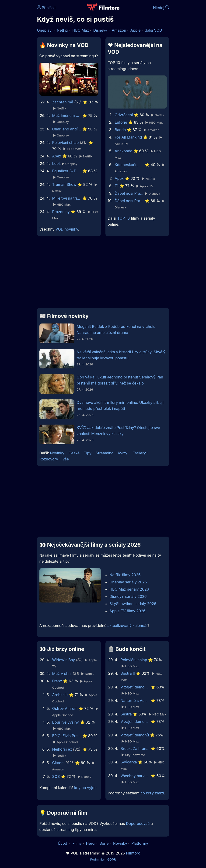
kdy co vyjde (85, 788)
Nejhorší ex (62, 749)
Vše (66, 459)
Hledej (161, 8)
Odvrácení (124, 115)
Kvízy (123, 453)
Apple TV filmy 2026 (127, 611)
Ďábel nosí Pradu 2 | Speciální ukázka (129, 193)
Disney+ (100, 30)
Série (104, 843)
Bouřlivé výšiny (66, 722)
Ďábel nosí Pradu (129, 201)
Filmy (77, 843)
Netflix (63, 30)
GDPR (112, 859)
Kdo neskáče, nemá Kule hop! (129, 165)
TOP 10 (124, 218)
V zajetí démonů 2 (135, 722)
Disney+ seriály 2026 (128, 596)
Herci (91, 843)
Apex (57, 156)
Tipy (88, 453)
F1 (117, 186)
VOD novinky (67, 229)
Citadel (58, 763)
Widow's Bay (64, 660)
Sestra (126, 714)
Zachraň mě (63, 102)
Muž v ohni (62, 674)
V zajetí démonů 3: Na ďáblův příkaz (135, 687)
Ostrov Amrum (65, 708)
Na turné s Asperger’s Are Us (135, 701)
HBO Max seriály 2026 (129, 589)
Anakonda (124, 151)
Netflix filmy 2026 (125, 575)
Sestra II (128, 673)
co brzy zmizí (152, 793)
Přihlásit (47, 8)
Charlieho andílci (67, 129)
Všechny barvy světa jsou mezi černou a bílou (135, 776)
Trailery (139, 453)
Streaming (105, 453)
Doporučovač (138, 824)
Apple (136, 30)
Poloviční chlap (66, 143)
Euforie (121, 122)
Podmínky (97, 859)
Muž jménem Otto (67, 116)
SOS (56, 776)
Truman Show (64, 184)
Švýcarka (129, 762)
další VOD (154, 30)
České (74, 453)
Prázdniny (61, 212)
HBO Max (81, 30)
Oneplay (44, 30)
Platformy (140, 843)
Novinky (57, 453)
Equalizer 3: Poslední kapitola (67, 171)
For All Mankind (128, 137)
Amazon (119, 30)
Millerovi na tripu (67, 198)
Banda (120, 130)
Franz (57, 681)
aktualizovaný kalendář (128, 626)
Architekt (60, 695)
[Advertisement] (103, 274)
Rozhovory (49, 459)
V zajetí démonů (135, 735)
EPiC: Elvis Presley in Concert (67, 736)
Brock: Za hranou (135, 749)
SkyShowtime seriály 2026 (133, 604)
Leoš (56, 163)
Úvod (63, 843)
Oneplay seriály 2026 (128, 582)
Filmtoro (133, 853)
